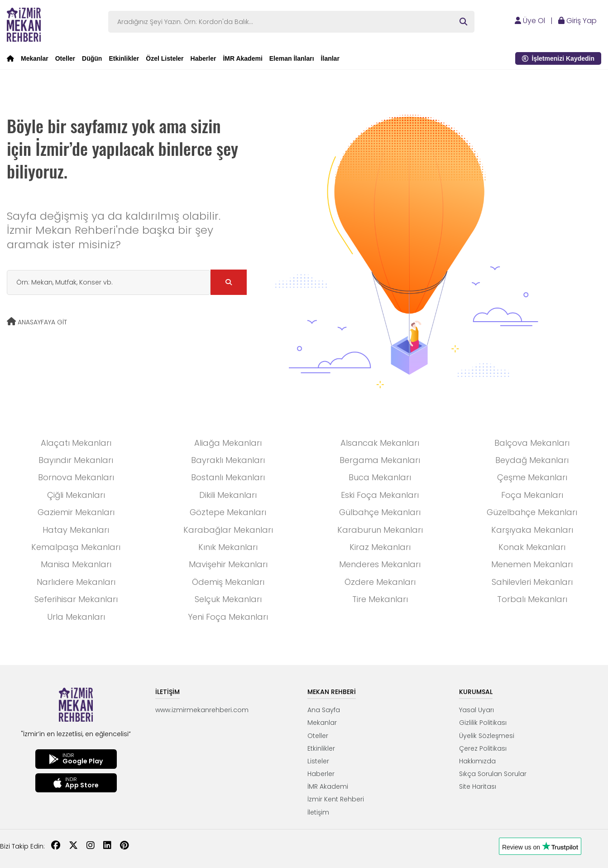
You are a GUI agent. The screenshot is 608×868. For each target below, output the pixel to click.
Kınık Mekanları (228, 547)
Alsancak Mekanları (380, 443)
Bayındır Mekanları (76, 460)
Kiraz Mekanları (380, 547)
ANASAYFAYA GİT (37, 322)
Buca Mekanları (380, 477)
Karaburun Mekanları (380, 530)
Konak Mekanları (532, 547)
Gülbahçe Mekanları (380, 512)
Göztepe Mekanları (228, 512)
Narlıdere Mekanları (76, 582)
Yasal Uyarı (476, 710)
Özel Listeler (165, 58)
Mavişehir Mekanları (228, 564)
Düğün (92, 58)
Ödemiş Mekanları (228, 582)
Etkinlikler (124, 58)
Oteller (65, 58)
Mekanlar (35, 58)
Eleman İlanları (292, 58)
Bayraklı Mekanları (228, 460)
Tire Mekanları (380, 599)
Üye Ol (530, 21)
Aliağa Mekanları (228, 443)
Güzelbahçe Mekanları (532, 512)
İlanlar (330, 58)
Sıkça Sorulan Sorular (493, 774)
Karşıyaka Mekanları (532, 530)
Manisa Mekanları (76, 564)
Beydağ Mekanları (532, 460)
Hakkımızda (477, 761)
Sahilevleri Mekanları (532, 582)
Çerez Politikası (483, 748)
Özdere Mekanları (380, 582)
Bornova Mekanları (76, 477)
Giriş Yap (577, 21)
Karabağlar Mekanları (228, 530)
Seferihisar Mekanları (76, 599)
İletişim (318, 812)
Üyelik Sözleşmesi (487, 736)
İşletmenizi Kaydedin (558, 58)
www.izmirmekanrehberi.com (202, 710)
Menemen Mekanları (532, 564)
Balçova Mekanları (532, 443)
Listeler (318, 761)
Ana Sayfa (324, 710)
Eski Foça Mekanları (380, 495)
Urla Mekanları (76, 617)
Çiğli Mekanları (76, 495)
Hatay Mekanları (76, 530)
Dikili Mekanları (228, 495)
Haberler (203, 58)
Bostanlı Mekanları (228, 477)
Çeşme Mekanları (532, 477)
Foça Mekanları (532, 495)
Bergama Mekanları (380, 460)
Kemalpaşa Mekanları (76, 547)
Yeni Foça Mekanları (228, 617)
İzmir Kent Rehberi (336, 799)
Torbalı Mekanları (532, 599)
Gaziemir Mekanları (76, 512)
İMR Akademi (242, 58)
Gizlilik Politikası (483, 723)
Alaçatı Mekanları (76, 443)
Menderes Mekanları (380, 564)
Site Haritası (478, 786)
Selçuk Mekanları (228, 599)
